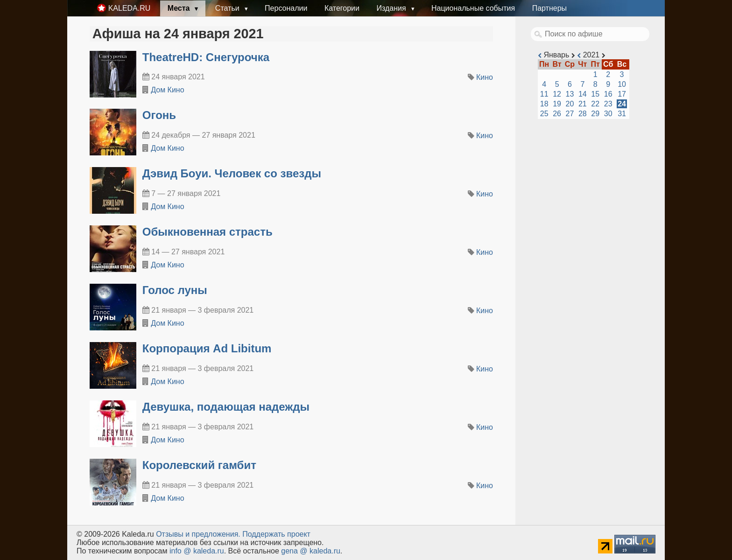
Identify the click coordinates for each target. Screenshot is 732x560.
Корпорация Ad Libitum (207, 348)
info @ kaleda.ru (197, 551)
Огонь (159, 115)
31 (622, 114)
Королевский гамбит (199, 465)
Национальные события (473, 8)
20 (570, 104)
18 (544, 104)
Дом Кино (167, 90)
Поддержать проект (276, 534)
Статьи (228, 8)
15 (595, 94)
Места (180, 8)
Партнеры (549, 8)
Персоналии (286, 8)
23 (608, 104)
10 (622, 84)
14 (583, 94)
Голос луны (175, 290)
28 (583, 114)
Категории (342, 8)
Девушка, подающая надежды (226, 407)
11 (544, 94)
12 (557, 94)
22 (595, 104)
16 (608, 94)
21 (583, 104)
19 (557, 104)
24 (622, 104)
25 (544, 114)
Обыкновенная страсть (208, 232)
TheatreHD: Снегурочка (206, 57)
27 (570, 114)
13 (570, 94)
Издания (392, 8)
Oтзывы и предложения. (198, 534)
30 (608, 114)
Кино (485, 77)
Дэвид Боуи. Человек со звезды (232, 173)
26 (557, 114)
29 (595, 114)
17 (622, 94)
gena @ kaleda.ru (311, 551)
